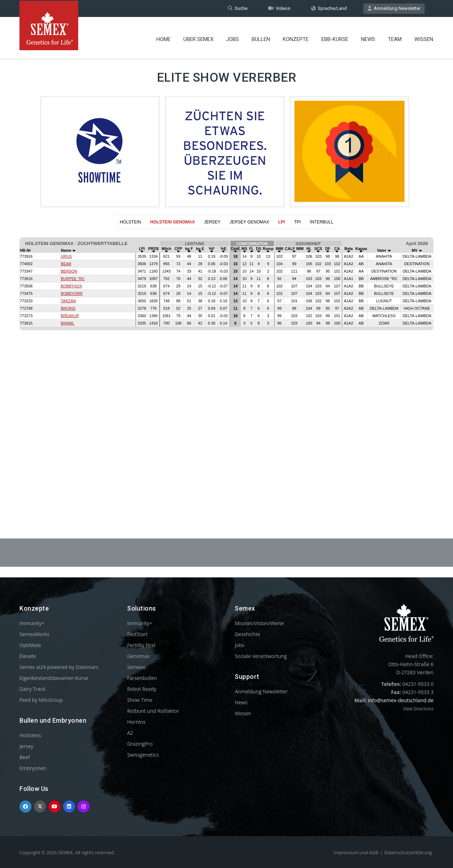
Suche (238, 8)
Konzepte (296, 37)
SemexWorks (35, 634)
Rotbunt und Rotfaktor (153, 711)
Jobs (233, 37)
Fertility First (141, 645)
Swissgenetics (143, 755)
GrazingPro (140, 744)
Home (164, 37)
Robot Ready (142, 689)
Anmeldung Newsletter (394, 8)
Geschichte (247, 634)
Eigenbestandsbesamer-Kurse (54, 678)
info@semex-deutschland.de (401, 700)
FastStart (137, 634)
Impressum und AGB (356, 852)
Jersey (26, 746)
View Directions (418, 709)
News (368, 37)
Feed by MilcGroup (41, 700)
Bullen (261, 37)
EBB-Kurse (335, 37)
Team (395, 37)
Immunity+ (32, 623)
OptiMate (30, 645)
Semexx (136, 667)
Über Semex (198, 37)
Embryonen (33, 768)
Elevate (28, 656)
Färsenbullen (142, 678)
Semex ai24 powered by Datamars (59, 667)
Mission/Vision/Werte (259, 623)
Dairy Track (32, 689)
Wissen (424, 37)
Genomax (138, 656)
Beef (25, 757)
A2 (130, 733)
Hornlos (136, 722)
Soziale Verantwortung (261, 656)
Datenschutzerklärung (408, 852)
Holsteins (30, 735)
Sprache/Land (329, 8)
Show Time (140, 700)
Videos (279, 8)
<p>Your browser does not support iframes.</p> (226, 367)
